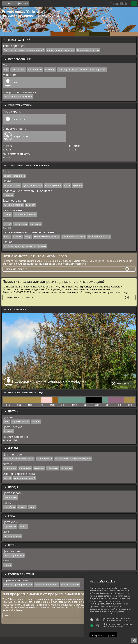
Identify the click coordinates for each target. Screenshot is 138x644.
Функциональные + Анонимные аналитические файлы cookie (114, 619)
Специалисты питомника (19, 297)
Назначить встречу (16, 269)
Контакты (10, 615)
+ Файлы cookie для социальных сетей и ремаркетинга (114, 625)
